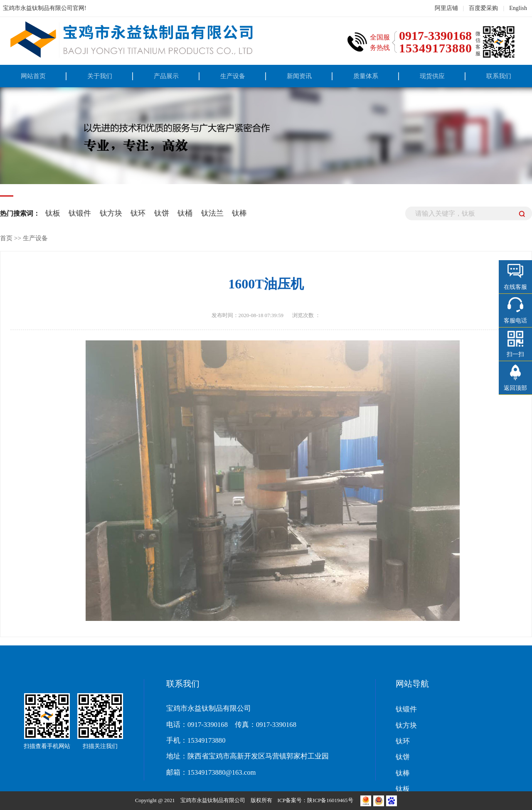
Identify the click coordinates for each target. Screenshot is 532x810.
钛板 (53, 213)
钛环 (138, 213)
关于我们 (100, 76)
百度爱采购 (483, 8)
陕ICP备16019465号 (331, 800)
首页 (6, 238)
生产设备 (233, 76)
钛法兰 (212, 213)
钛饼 (162, 213)
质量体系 (366, 76)
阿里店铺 (446, 8)
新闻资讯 (299, 76)
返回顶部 (515, 388)
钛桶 (185, 213)
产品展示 (166, 76)
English (518, 8)
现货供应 (432, 76)
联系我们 (499, 76)
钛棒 (239, 213)
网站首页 (33, 76)
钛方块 (111, 213)
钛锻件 (80, 213)
